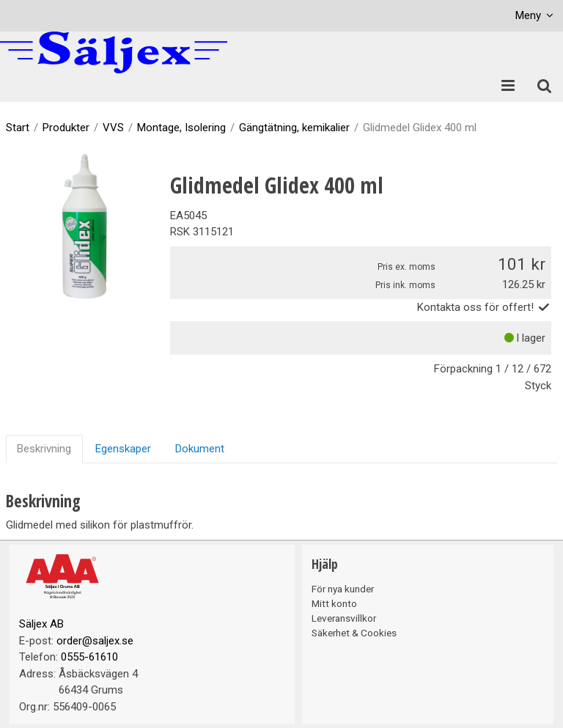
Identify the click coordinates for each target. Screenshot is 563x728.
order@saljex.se (95, 641)
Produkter (66, 128)
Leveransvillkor (344, 618)
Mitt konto (334, 603)
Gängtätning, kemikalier (294, 128)
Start (18, 128)
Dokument (200, 449)
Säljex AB (41, 624)
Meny (528, 15)
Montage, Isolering (181, 128)
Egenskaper (123, 449)
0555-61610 (89, 657)
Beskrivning (44, 449)
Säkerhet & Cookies (354, 633)
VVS (113, 128)
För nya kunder (343, 589)
